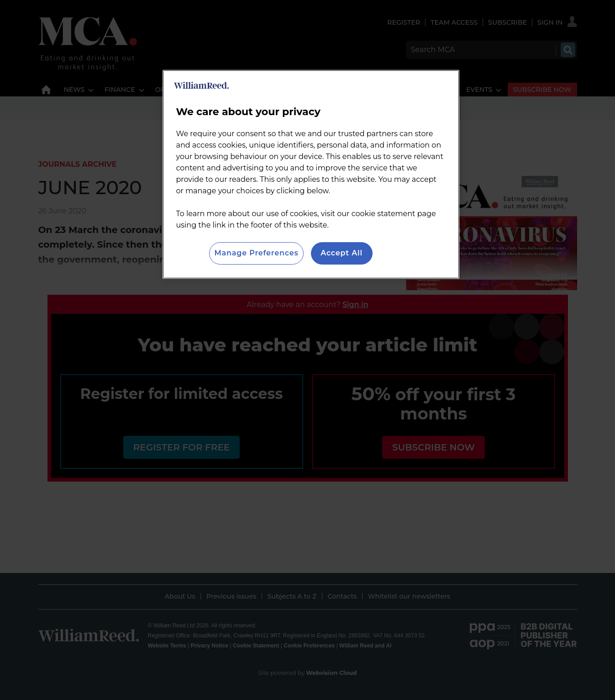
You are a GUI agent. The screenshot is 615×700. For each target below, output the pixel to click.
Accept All (342, 253)
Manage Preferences (256, 253)
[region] (311, 174)
